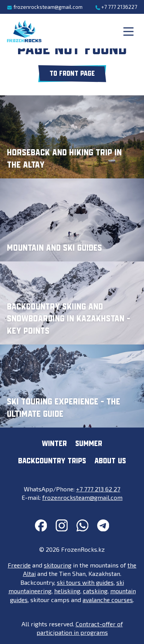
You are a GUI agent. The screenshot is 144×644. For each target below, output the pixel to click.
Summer (89, 444)
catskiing (95, 591)
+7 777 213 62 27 (98, 489)
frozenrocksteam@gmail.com (45, 7)
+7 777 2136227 (116, 7)
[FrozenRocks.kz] (24, 31)
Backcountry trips (52, 461)
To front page (72, 74)
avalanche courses (108, 600)
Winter (54, 444)
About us (110, 461)
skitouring (58, 565)
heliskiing (67, 591)
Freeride (19, 565)
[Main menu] (128, 31)
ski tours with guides (85, 582)
